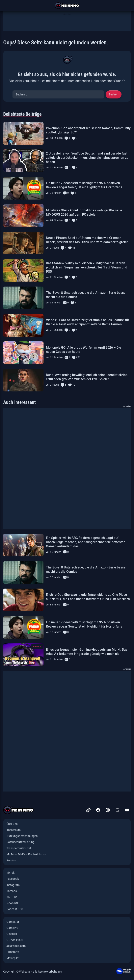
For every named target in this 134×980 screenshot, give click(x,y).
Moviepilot (13, 958)
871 (78, 357)
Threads (12, 891)
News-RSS (13, 903)
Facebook (13, 879)
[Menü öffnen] (6, 6)
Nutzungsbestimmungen (22, 836)
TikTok (10, 873)
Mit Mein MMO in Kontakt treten (26, 854)
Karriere (11, 860)
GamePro (12, 928)
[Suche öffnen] (128, 6)
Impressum (14, 830)
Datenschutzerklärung (20, 842)
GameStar (13, 922)
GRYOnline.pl (15, 940)
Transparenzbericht (19, 848)
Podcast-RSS (15, 909)
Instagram (13, 885)
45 (74, 248)
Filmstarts (13, 952)
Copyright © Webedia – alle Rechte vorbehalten (33, 972)
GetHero (12, 934)
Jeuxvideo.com (16, 946)
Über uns (12, 824)
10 (74, 385)
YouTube (12, 897)
